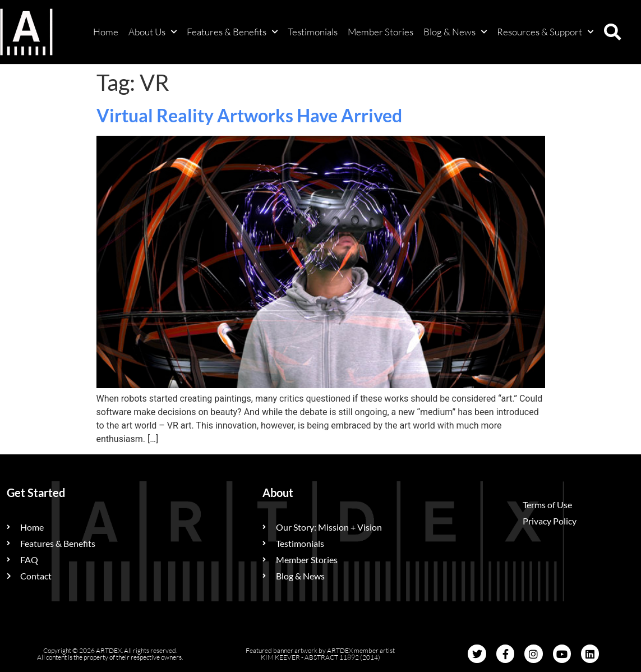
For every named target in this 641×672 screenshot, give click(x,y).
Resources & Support (545, 32)
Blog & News (455, 32)
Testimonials (313, 32)
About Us (153, 32)
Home (106, 32)
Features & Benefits (232, 32)
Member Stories (381, 32)
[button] (612, 32)
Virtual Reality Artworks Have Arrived (249, 115)
